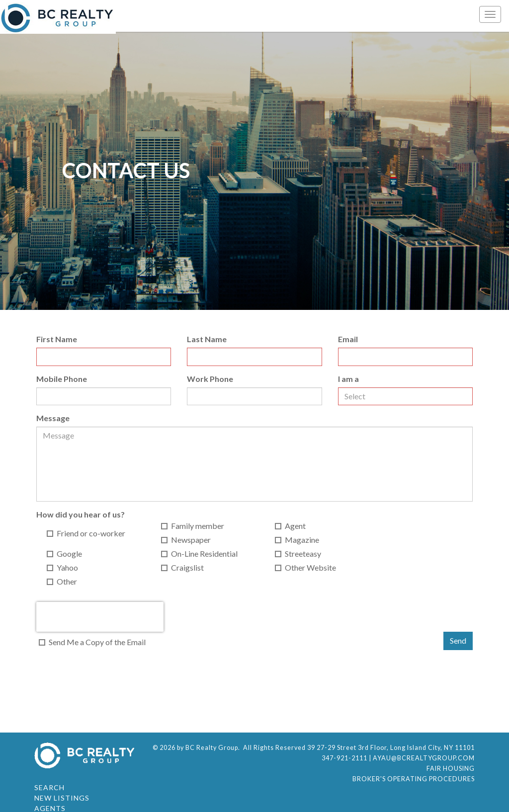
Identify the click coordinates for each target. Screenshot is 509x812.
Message (53, 418)
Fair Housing (451, 769)
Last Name (207, 339)
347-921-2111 (344, 758)
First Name (57, 339)
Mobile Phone (62, 379)
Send (458, 640)
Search (49, 787)
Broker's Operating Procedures (414, 779)
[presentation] (100, 617)
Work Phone (210, 379)
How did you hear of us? (81, 514)
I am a (348, 379)
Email (348, 339)
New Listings (62, 798)
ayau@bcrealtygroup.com (424, 758)
